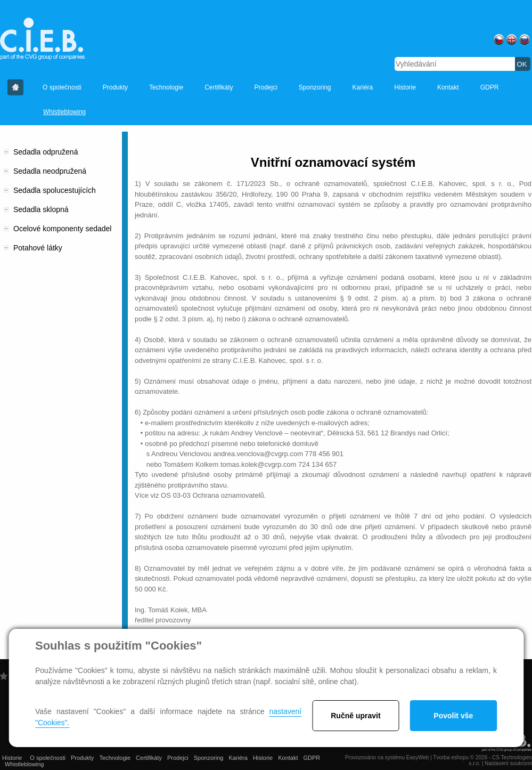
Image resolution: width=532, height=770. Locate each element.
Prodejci (265, 87)
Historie (16, 88)
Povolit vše (453, 716)
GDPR (490, 87)
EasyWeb (418, 757)
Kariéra (363, 87)
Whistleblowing (64, 112)
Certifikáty (219, 87)
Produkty (115, 87)
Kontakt (448, 87)
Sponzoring (315, 87)
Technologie (166, 87)
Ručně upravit (355, 716)
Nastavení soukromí (508, 763)
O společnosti (62, 87)
